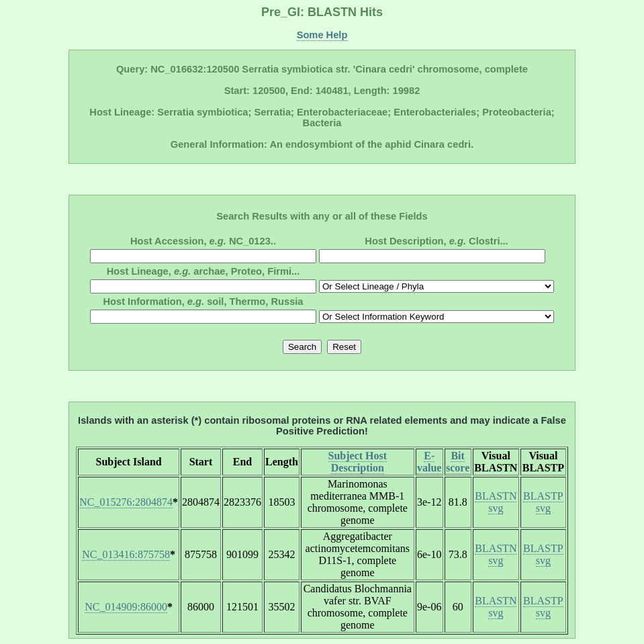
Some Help (322, 35)
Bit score (458, 462)
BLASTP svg (543, 502)
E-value (429, 462)
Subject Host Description (358, 462)
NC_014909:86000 (126, 607)
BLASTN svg (496, 502)
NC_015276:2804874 (126, 502)
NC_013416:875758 (126, 554)
